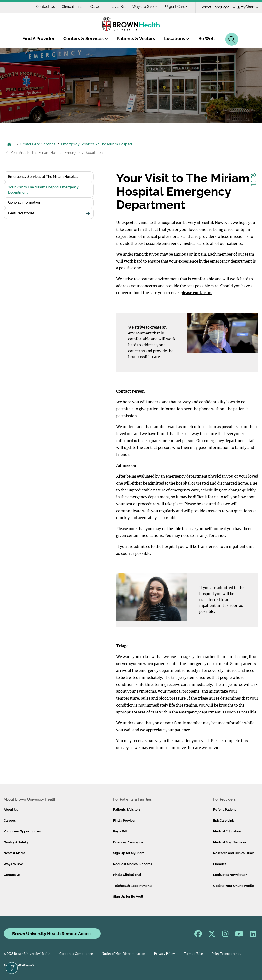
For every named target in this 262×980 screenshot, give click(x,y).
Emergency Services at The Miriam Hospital (43, 177)
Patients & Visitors (136, 38)
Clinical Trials (73, 7)
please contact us (196, 293)
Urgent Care (177, 7)
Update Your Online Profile (234, 886)
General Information (24, 202)
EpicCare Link (224, 820)
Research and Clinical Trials (234, 853)
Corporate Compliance (76, 954)
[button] (88, 213)
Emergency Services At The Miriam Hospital (97, 144)
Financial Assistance (128, 842)
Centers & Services (86, 38)
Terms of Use (193, 954)
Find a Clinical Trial (127, 875)
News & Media (14, 853)
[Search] (232, 39)
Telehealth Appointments (133, 886)
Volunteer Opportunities (22, 831)
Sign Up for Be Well (128, 897)
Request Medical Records (133, 864)
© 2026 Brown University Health (27, 954)
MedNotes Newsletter (230, 875)
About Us (11, 810)
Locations (177, 38)
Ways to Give (145, 7)
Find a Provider (124, 820)
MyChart (248, 7)
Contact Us (45, 7)
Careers (97, 7)
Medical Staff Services (230, 842)
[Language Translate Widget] (216, 7)
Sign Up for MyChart (129, 853)
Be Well (207, 38)
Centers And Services (38, 144)
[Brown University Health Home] (9, 145)
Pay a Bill (118, 7)
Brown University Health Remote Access (52, 934)
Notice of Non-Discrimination (123, 954)
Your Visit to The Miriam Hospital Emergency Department (43, 190)
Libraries (220, 864)
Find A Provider (38, 38)
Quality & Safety (16, 842)
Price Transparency (226, 954)
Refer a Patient (225, 810)
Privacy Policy (164, 954)
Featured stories (21, 213)
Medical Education (227, 831)
